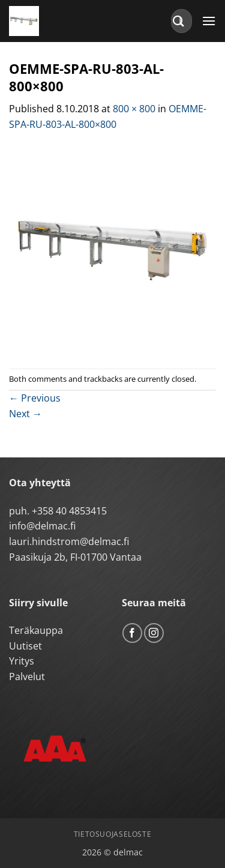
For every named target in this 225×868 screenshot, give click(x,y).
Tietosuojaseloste (112, 834)
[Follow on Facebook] (132, 633)
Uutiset (25, 646)
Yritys (22, 661)
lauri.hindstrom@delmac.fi (69, 541)
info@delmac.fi (42, 526)
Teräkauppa (36, 630)
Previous (35, 398)
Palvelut (27, 677)
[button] (209, 21)
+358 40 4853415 (69, 511)
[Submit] (179, 21)
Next (25, 414)
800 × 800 (134, 109)
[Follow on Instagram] (154, 633)
